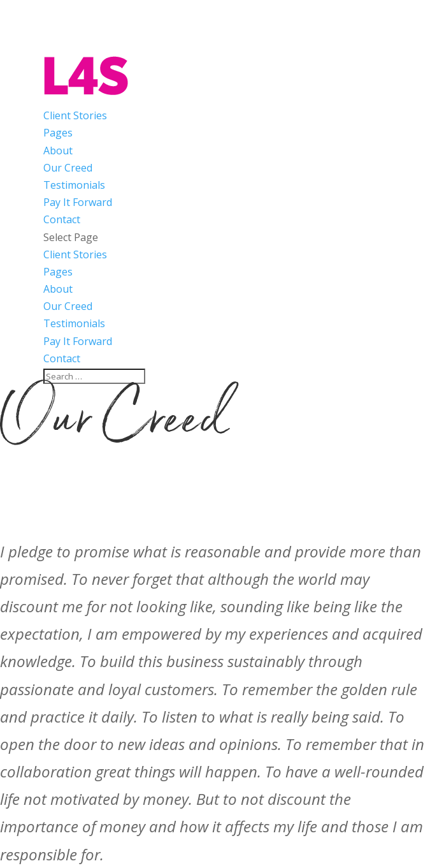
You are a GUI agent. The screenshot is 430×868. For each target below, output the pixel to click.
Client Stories (75, 115)
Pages (58, 133)
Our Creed (68, 168)
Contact (62, 219)
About (58, 151)
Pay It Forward (78, 202)
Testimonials (74, 185)
